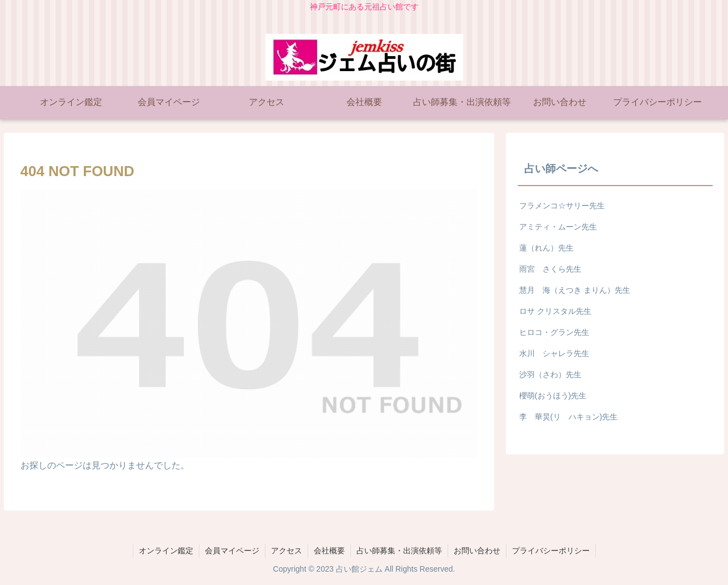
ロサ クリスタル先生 (555, 311)
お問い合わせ (477, 551)
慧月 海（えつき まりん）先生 (575, 290)
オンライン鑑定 (166, 551)
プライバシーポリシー (551, 551)
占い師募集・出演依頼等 (399, 551)
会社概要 (329, 551)
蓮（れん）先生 (546, 248)
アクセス (287, 551)
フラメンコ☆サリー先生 (562, 206)
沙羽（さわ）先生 (550, 374)
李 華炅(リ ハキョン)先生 (569, 417)
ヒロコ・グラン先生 (554, 332)
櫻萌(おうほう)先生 (553, 396)
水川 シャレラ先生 (554, 353)
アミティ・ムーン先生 (558, 227)
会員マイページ (232, 551)
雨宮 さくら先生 (550, 269)
